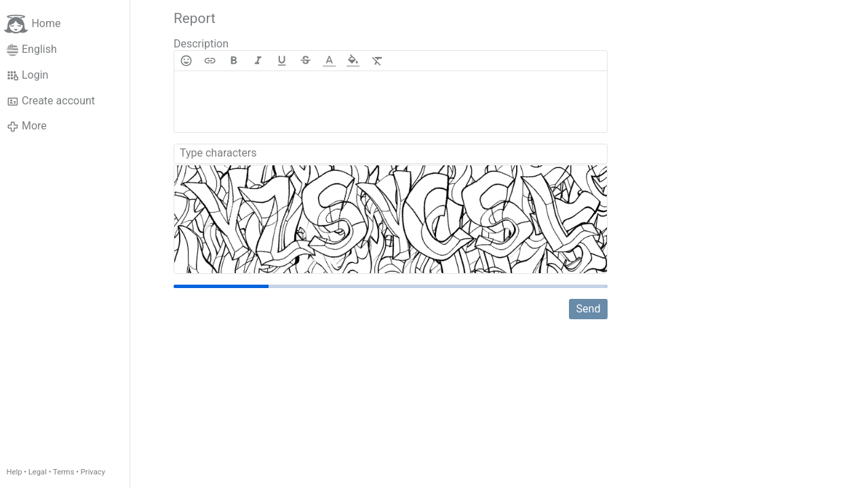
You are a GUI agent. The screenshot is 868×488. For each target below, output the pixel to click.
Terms (63, 472)
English (32, 49)
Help (15, 472)
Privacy (93, 472)
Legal (38, 472)
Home (32, 24)
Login (28, 75)
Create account (51, 101)
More (27, 126)
